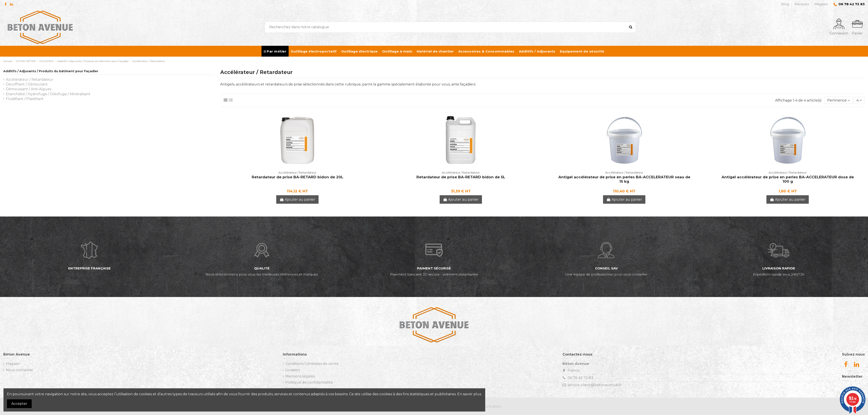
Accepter (19, 404)
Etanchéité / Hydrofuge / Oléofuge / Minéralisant (48, 94)
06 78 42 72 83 (580, 378)
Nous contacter (19, 370)
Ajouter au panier (298, 199)
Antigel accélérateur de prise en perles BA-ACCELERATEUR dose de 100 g (788, 179)
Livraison (293, 370)
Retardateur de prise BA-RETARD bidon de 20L (298, 177)
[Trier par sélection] (838, 100)
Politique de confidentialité (309, 382)
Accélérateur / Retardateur (30, 80)
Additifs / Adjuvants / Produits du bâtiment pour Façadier (51, 71)
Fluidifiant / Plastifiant (25, 99)
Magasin (821, 4)
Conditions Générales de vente (312, 364)
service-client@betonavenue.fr (595, 385)
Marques (802, 4)
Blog (786, 4)
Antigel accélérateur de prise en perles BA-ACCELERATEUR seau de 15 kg (624, 179)
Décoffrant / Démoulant (27, 84)
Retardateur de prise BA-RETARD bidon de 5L (461, 177)
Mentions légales (300, 376)
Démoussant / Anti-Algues (29, 89)
